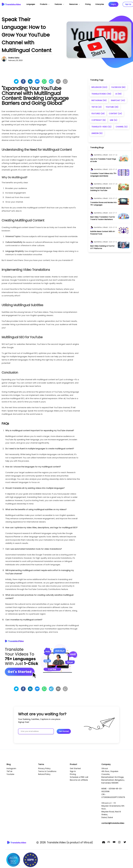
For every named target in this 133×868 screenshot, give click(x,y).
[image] (124, 158)
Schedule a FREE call (79, 777)
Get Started (75, 768)
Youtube (10, 774)
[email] (58, 81)
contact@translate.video (113, 823)
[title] (104, 160)
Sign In (73, 771)
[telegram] (51, 81)
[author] (92, 155)
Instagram (11, 768)
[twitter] (16, 81)
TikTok (9, 771)
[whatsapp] (44, 81)
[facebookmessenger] (37, 81)
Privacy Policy (44, 768)
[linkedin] (30, 81)
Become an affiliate (79, 780)
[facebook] (23, 81)
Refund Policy (44, 774)
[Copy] (65, 81)
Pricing (73, 774)
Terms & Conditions (47, 771)
